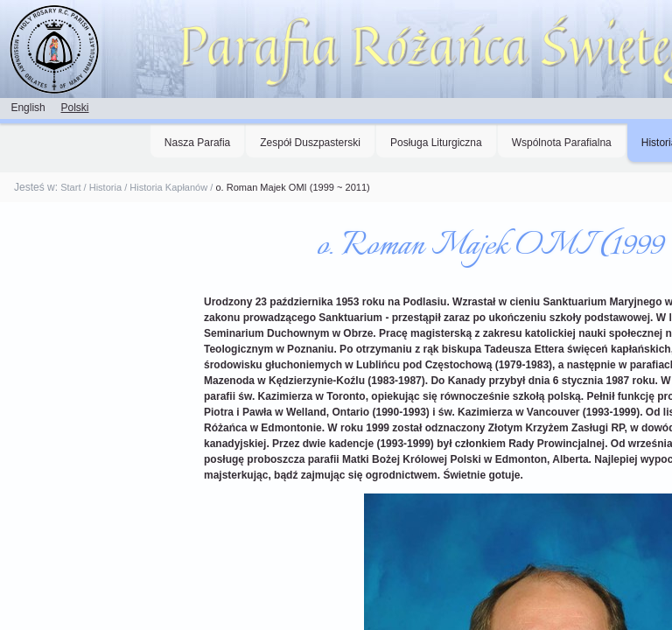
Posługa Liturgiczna (436, 143)
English (28, 108)
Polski (74, 108)
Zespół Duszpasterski (310, 143)
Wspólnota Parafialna (562, 143)
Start (70, 187)
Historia (105, 187)
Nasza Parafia (197, 143)
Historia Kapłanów (168, 187)
